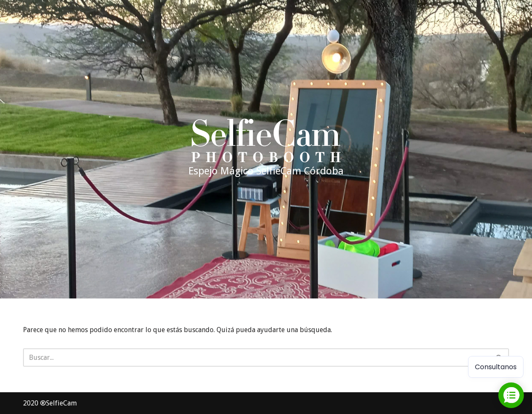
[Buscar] (256, 358)
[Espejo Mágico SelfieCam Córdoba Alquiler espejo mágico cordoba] (266, 149)
